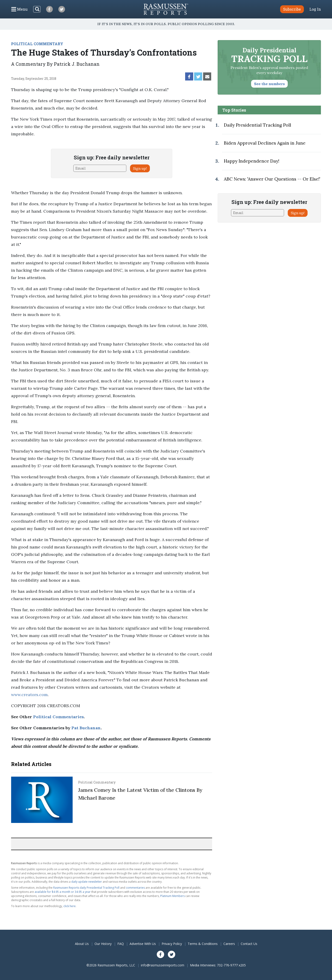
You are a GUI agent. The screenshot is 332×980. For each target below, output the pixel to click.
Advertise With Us (143, 944)
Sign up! (140, 168)
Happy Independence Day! (252, 161)
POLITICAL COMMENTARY (37, 44)
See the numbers (269, 84)
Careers (229, 944)
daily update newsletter (87, 882)
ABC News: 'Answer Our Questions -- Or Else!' (272, 179)
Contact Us (249, 944)
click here (70, 906)
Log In (315, 9)
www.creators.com (29, 695)
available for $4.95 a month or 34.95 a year (63, 892)
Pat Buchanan (86, 728)
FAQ (121, 944)
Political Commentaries (58, 717)
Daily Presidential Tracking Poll (258, 125)
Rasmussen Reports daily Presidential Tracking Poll (86, 888)
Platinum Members (172, 896)
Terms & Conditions (203, 944)
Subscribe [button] (292, 9)
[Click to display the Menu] (19, 9)
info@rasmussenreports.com (163, 965)
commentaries (135, 888)
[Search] (37, 9)
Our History (103, 944)
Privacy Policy (172, 944)
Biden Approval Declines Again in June (265, 143)
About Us (82, 944)
